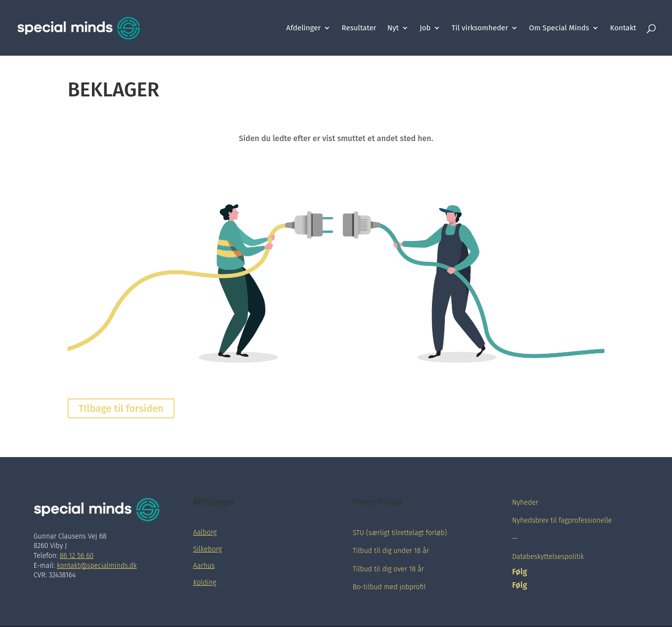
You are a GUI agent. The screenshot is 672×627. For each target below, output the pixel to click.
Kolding (205, 583)
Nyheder (525, 503)
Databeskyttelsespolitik (548, 557)
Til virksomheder (480, 28)
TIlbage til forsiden (121, 408)
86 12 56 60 (77, 556)
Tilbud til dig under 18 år (390, 551)
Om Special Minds (559, 28)
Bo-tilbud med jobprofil (389, 587)
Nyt (393, 28)
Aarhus (204, 566)
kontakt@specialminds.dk (97, 566)
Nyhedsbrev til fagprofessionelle (562, 520)
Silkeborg (208, 549)
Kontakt (623, 28)
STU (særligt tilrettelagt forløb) (399, 533)
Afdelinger (304, 28)
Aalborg (205, 532)
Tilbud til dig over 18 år (388, 569)
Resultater (359, 28)
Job (425, 28)
